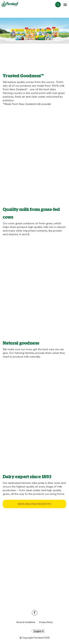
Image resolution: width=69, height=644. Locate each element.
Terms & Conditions (26, 622)
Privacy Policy (46, 622)
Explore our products (35, 504)
